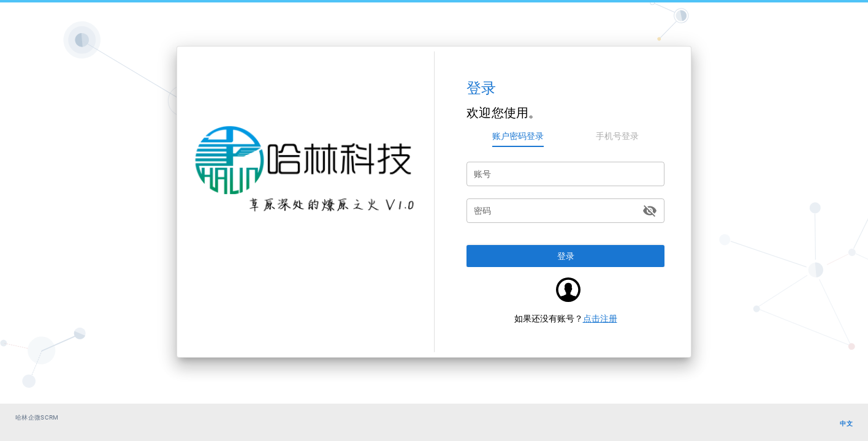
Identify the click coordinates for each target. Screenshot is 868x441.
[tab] (518, 136)
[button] (565, 256)
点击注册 (600, 318)
